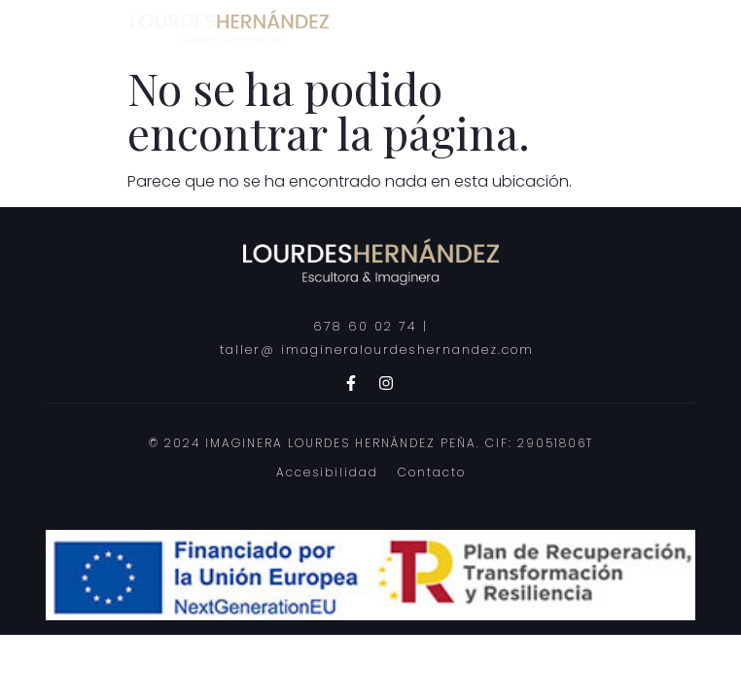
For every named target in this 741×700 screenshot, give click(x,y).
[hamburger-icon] (657, 28)
